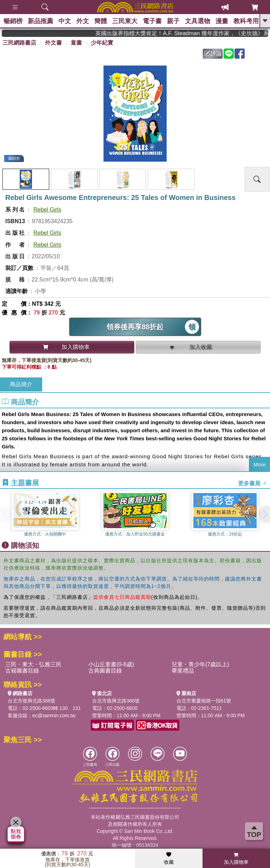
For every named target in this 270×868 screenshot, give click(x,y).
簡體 (101, 21)
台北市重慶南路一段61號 (204, 701)
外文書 (53, 43)
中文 (65, 21)
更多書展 (253, 483)
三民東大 (125, 21)
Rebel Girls (47, 210)
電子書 (152, 21)
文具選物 (198, 21)
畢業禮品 (183, 671)
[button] (265, 514)
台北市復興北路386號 (31, 701)
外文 (83, 21)
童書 (76, 43)
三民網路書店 (19, 43)
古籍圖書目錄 (22, 671)
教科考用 (246, 21)
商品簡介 (21, 384)
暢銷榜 (13, 21)
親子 (173, 21)
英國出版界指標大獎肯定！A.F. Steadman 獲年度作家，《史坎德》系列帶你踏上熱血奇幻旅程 (189, 33)
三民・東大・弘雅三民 (33, 664)
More (259, 464)
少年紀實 (102, 43)
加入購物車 (236, 859)
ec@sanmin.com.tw (54, 715)
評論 (213, 54)
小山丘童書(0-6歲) (111, 664)
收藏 (169, 859)
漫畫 (222, 21)
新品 (40, 21)
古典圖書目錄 (105, 671)
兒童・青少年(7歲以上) (200, 664)
